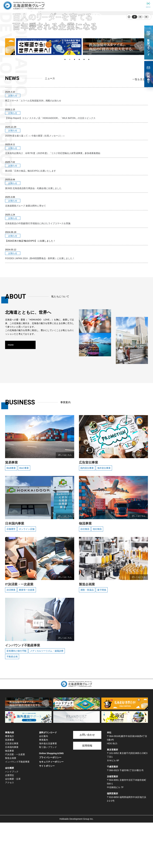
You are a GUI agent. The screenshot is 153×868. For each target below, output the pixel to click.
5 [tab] (84, 140)
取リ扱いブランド (48, 793)
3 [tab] (74, 140)
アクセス (10, 828)
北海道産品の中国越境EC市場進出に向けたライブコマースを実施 (38, 276)
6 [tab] (88, 140)
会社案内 (44, 781)
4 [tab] (79, 140)
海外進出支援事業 (48, 789)
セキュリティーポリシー (51, 807)
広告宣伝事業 (12, 789)
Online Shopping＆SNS (51, 799)
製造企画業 (11, 804)
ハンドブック (12, 817)
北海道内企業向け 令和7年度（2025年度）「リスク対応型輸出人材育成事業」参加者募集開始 (53, 220)
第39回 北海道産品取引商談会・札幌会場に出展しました (33, 248)
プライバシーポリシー (50, 803)
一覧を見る (139, 160)
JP (134, 17)
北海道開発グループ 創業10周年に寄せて (25, 262)
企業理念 (10, 821)
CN (146, 17)
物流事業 (10, 796)
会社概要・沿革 (13, 824)
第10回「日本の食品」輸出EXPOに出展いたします (31, 234)
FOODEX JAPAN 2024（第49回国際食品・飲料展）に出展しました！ (40, 304)
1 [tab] (65, 140)
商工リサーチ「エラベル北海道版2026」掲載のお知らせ (33, 178)
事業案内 (44, 785)
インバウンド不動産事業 (17, 807)
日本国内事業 (12, 793)
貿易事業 (10, 785)
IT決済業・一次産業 (15, 800)
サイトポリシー (47, 811)
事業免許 (10, 781)
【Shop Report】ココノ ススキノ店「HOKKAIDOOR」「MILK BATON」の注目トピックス (50, 192)
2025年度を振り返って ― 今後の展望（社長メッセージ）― (35, 206)
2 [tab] (69, 140)
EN (140, 17)
